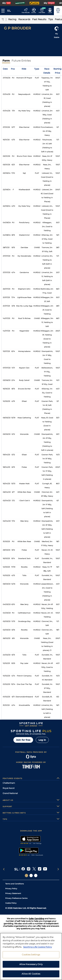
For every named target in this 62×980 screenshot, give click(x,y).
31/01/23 (6, 705)
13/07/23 (6, 351)
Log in (42, 740)
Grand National (10, 793)
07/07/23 (7, 368)
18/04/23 (6, 467)
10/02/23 (6, 676)
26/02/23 (7, 638)
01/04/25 (7, 94)
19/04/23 (6, 455)
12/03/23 (6, 567)
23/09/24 (7, 173)
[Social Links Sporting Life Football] (36, 876)
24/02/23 (7, 655)
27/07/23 (7, 256)
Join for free (23, 740)
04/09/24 (7, 223)
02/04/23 (7, 501)
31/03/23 (6, 541)
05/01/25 (6, 156)
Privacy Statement (13, 893)
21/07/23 (6, 297)
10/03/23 (6, 575)
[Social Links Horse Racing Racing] (31, 876)
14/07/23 (6, 318)
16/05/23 (6, 389)
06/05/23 (7, 418)
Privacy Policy (11, 889)
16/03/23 (6, 558)
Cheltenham (9, 783)
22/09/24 (7, 190)
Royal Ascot (9, 788)
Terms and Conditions (15, 884)
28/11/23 (6, 247)
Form (6, 61)
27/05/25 (7, 78)
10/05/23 (6, 401)
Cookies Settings (31, 967)
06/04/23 (7, 492)
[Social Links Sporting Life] (26, 876)
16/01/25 (6, 140)
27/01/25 (6, 127)
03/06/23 (7, 380)
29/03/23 (7, 550)
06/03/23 (7, 584)
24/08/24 (7, 235)
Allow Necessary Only (31, 976)
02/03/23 (7, 621)
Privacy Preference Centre (16, 898)
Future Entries (21, 61)
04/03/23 (7, 604)
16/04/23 (6, 484)
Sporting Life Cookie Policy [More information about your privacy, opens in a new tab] (38, 959)
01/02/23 (6, 684)
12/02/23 (6, 663)
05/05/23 (7, 434)
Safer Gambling (36, 919)
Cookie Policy (11, 903)
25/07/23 (7, 289)
